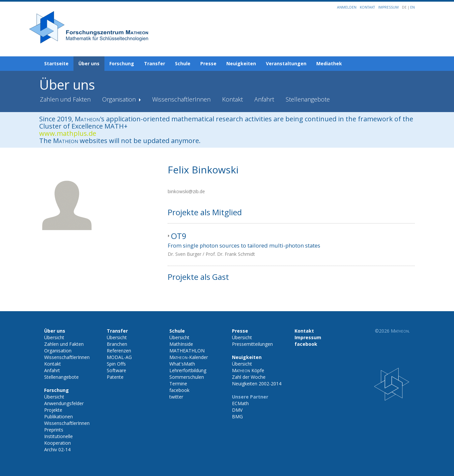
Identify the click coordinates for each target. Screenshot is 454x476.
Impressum (388, 7)
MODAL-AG (119, 357)
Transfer (155, 63)
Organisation (120, 99)
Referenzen (119, 351)
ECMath (240, 403)
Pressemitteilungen (252, 344)
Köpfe (248, 370)
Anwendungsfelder (64, 403)
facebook (179, 390)
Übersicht (54, 337)
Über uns (89, 63)
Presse (208, 63)
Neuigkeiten (241, 63)
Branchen (117, 344)
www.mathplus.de (68, 133)
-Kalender (189, 357)
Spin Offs (116, 364)
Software (116, 370)
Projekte (53, 410)
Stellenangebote (308, 99)
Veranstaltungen (286, 63)
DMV (237, 410)
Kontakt (367, 7)
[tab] (291, 245)
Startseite (56, 63)
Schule (183, 63)
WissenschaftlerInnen (181, 99)
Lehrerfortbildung (188, 370)
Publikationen (58, 416)
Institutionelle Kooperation (58, 440)
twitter (176, 397)
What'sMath (182, 364)
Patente (115, 377)
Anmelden (347, 7)
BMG (237, 416)
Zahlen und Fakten (65, 99)
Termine (178, 384)
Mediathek (329, 63)
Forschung (122, 63)
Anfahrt (264, 99)
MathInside (181, 344)
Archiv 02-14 (57, 449)
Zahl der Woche (249, 377)
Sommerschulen (187, 377)
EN (412, 7)
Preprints (54, 430)
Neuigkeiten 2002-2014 (257, 384)
